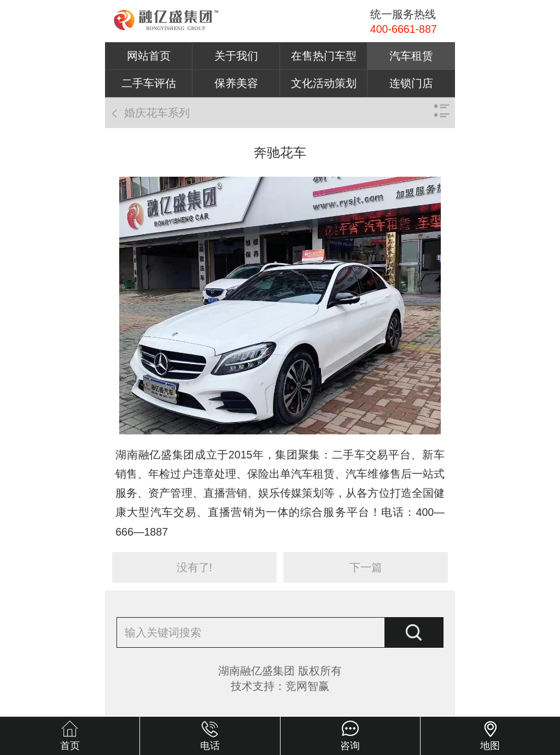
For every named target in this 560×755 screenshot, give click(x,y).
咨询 (350, 746)
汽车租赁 (411, 56)
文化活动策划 (324, 83)
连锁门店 (411, 83)
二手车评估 (149, 83)
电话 (210, 746)
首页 (70, 746)
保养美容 (236, 83)
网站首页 (149, 56)
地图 (490, 746)
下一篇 (366, 567)
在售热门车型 (324, 56)
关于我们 (236, 56)
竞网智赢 (307, 686)
